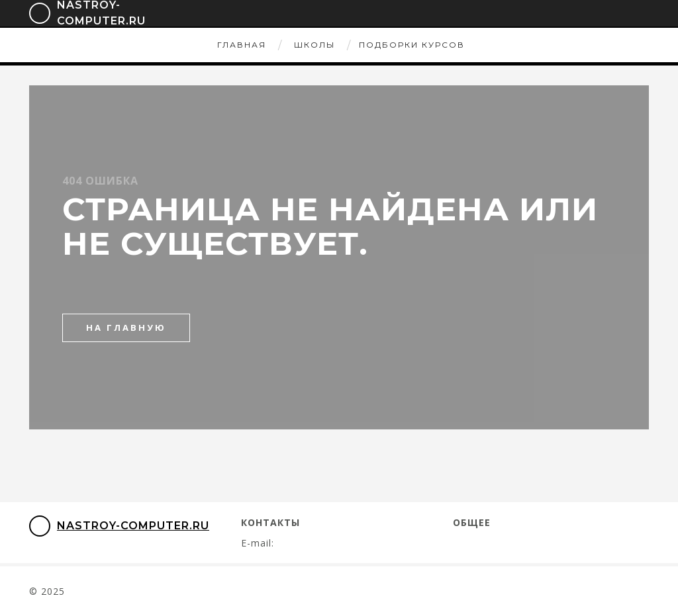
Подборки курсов (412, 45)
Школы (315, 45)
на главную (126, 328)
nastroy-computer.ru (119, 526)
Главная (242, 45)
